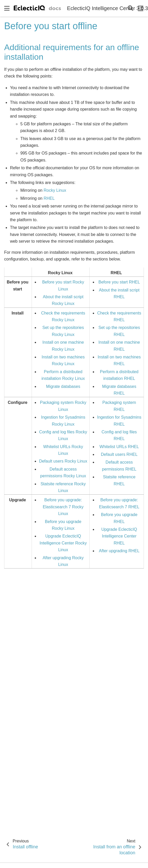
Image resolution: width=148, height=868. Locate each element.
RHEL (49, 198)
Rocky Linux (55, 190)
